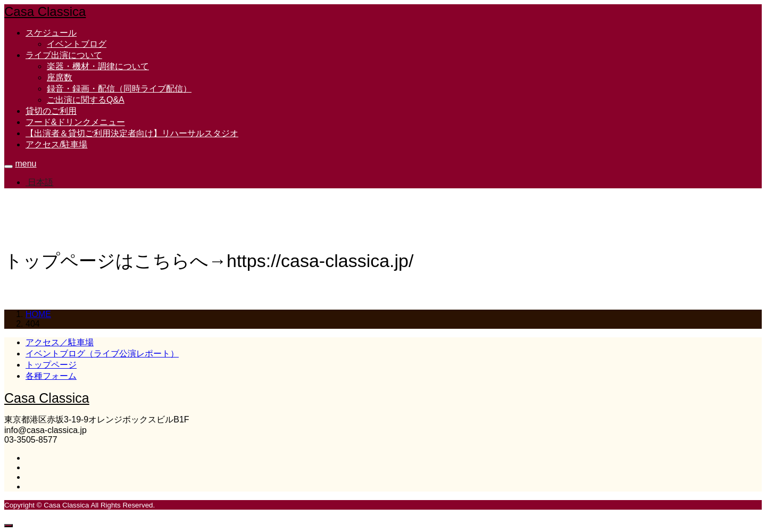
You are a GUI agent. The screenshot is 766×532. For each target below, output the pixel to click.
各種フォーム (51, 376)
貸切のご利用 (51, 111)
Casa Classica (45, 11)
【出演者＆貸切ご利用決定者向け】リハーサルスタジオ (132, 133)
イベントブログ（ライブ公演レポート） (102, 354)
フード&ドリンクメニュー (75, 122)
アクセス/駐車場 (56, 144)
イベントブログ (77, 44)
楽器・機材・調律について (98, 66)
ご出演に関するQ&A (86, 100)
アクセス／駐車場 (60, 342)
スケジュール (51, 33)
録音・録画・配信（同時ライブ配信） (119, 89)
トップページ (51, 365)
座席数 (60, 77)
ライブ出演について (64, 55)
